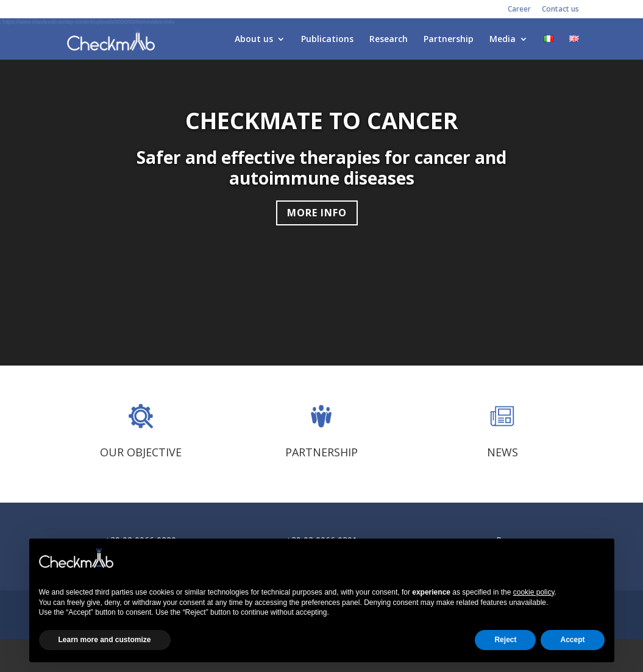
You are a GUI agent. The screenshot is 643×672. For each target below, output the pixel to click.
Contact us (560, 10)
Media (503, 40)
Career (519, 10)
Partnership (449, 40)
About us (254, 40)
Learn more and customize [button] (105, 640)
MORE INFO (317, 213)
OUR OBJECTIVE (141, 452)
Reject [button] (505, 640)
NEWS (503, 452)
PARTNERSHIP (321, 452)
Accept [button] (572, 640)
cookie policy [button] (534, 592)
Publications (327, 40)
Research (389, 40)
